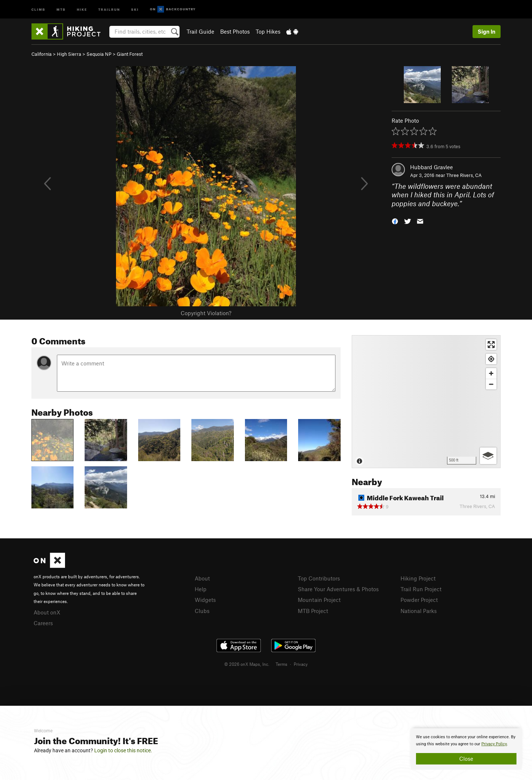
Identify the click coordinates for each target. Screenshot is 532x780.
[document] (466, 749)
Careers (43, 623)
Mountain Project (319, 600)
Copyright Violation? (206, 313)
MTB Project (313, 611)
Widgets (205, 600)
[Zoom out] (491, 384)
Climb (38, 9)
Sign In (487, 31)
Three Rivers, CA (464, 175)
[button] (395, 221)
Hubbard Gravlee (432, 167)
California (42, 54)
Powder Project (419, 600)
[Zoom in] (491, 373)
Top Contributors (319, 578)
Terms (282, 664)
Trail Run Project (421, 589)
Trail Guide (200, 31)
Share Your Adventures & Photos (338, 589)
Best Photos (235, 31)
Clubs (202, 611)
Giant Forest (130, 54)
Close (466, 759)
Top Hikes (268, 31)
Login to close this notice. (123, 750)
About (202, 578)
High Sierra (69, 54)
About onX (47, 612)
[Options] (488, 456)
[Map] (426, 402)
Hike (82, 9)
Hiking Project (418, 578)
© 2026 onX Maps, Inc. (247, 664)
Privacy (301, 664)
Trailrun (109, 9)
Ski (135, 9)
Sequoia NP (99, 54)
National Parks (419, 611)
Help (201, 589)
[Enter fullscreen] (491, 345)
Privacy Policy (494, 744)
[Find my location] (491, 359)
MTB (61, 9)
